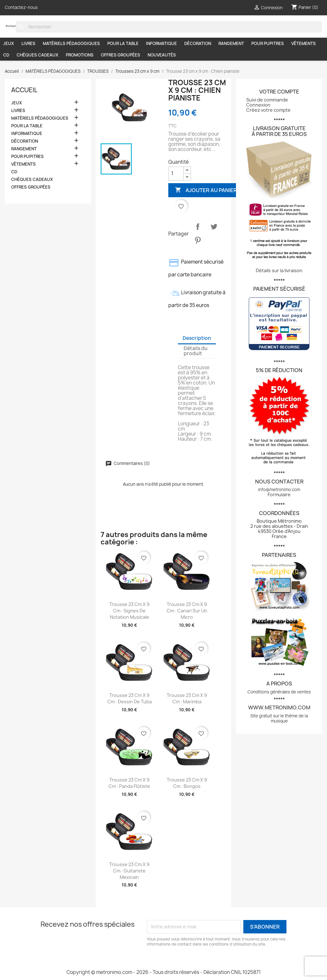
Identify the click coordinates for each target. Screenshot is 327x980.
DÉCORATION (198, 43)
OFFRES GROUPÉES (121, 55)
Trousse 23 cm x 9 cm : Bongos (187, 783)
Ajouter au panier (206, 190)
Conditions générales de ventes (279, 692)
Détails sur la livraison (279, 270)
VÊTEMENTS (304, 43)
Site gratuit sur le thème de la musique (279, 718)
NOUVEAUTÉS (162, 55)
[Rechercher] (169, 27)
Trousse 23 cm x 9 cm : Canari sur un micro (187, 611)
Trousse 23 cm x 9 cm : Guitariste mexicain (129, 871)
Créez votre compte (268, 110)
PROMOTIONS (80, 55)
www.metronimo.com (279, 707)
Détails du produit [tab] (196, 351)
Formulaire (279, 494)
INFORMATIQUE (161, 43)
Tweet (214, 227)
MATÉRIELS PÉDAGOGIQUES (71, 43)
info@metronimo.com (279, 490)
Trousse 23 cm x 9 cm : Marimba (187, 698)
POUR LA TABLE (123, 43)
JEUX (9, 43)
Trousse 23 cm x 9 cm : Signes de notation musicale (129, 611)
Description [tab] (197, 338)
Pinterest (198, 240)
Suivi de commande (267, 100)
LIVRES (28, 43)
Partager (198, 227)
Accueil (24, 90)
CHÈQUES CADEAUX (38, 55)
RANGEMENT (231, 43)
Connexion (258, 105)
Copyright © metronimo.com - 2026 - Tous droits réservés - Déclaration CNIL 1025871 (163, 972)
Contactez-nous (21, 7)
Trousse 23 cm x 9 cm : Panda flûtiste (129, 783)
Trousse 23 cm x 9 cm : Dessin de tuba (129, 698)
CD (6, 55)
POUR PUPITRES (268, 43)
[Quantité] (176, 174)
